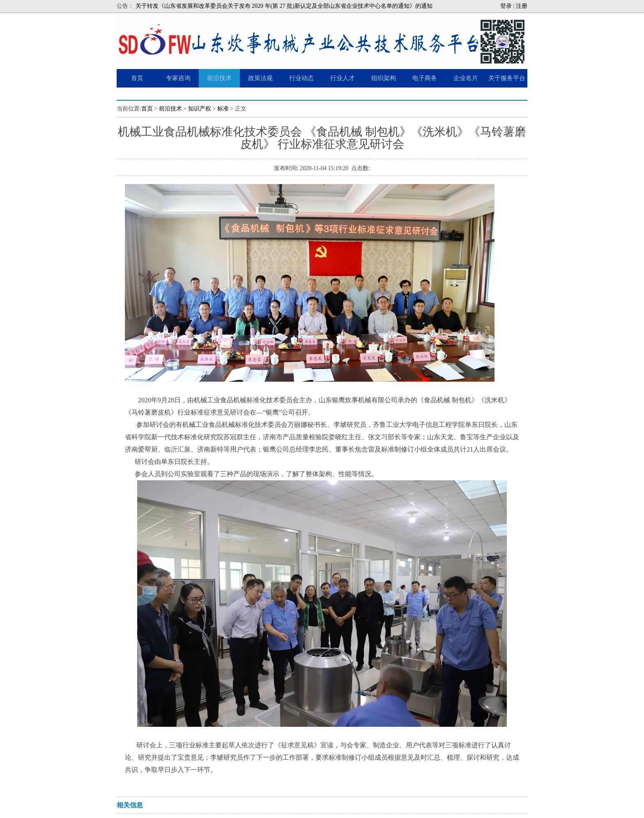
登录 (506, 6)
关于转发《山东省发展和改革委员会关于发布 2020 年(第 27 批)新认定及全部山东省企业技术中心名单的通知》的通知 (284, 6)
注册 (522, 6)
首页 (147, 109)
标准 (223, 109)
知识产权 (200, 109)
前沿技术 (170, 109)
